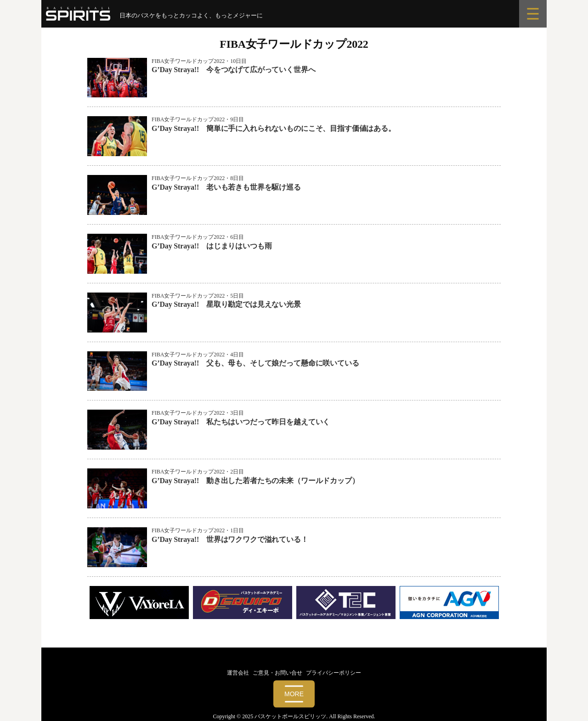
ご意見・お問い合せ (277, 673)
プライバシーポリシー (334, 673)
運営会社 (238, 673)
